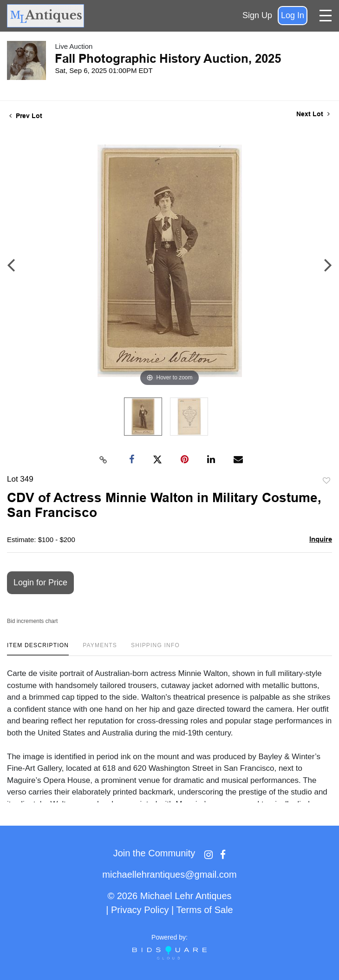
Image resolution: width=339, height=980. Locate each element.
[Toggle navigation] (326, 16)
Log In (293, 15)
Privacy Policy (140, 910)
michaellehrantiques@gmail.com (169, 874)
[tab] (38, 649)
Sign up (257, 15)
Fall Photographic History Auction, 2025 (168, 59)
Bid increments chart (32, 621)
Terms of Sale (204, 910)
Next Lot (313, 114)
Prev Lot (26, 116)
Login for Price (40, 583)
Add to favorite (326, 481)
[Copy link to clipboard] (104, 460)
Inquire (321, 539)
